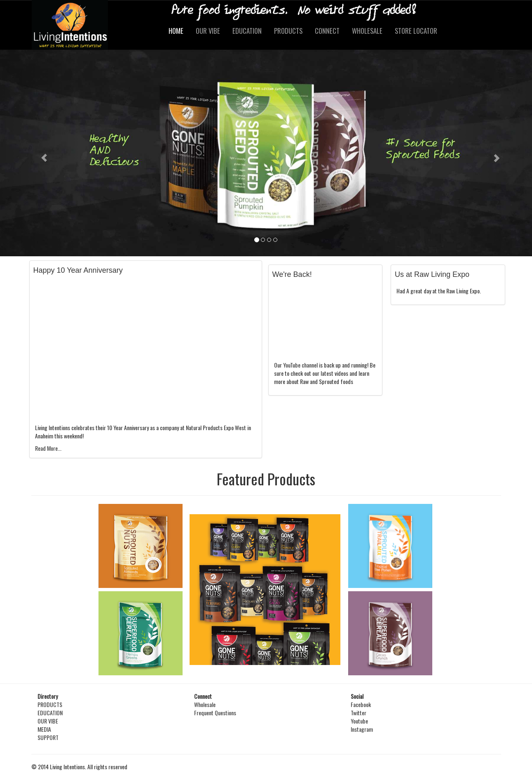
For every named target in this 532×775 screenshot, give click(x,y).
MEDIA (44, 729)
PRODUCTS (288, 31)
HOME (176, 31)
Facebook (361, 704)
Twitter (359, 713)
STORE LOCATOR (416, 31)
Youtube (359, 721)
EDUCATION (247, 31)
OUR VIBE (208, 31)
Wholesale (205, 704)
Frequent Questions (215, 713)
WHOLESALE (367, 31)
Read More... (48, 448)
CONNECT (327, 31)
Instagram (362, 729)
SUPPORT (48, 737)
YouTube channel (300, 365)
